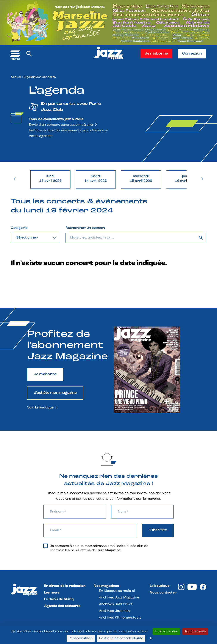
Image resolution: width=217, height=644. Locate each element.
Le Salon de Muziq (59, 599)
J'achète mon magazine (55, 393)
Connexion (192, 54)
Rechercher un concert (85, 228)
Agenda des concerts (62, 606)
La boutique (160, 586)
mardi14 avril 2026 (96, 179)
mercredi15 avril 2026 (141, 179)
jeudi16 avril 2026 (186, 179)
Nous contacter (163, 593)
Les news (52, 593)
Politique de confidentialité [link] (121, 638)
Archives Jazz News (116, 604)
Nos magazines (106, 586)
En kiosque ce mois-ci (117, 591)
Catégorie (19, 228)
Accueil (16, 77)
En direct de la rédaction (65, 586)
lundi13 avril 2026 (50, 179)
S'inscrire (158, 530)
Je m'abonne (156, 54)
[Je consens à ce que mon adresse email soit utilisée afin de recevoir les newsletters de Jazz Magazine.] (45, 546)
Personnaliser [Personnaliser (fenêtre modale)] (81, 638)
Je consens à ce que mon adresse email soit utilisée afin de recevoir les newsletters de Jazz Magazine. (96, 548)
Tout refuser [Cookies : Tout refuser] (195, 631)
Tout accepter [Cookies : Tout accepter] (166, 631)
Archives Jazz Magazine (119, 598)
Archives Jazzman (114, 611)
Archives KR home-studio (120, 618)
